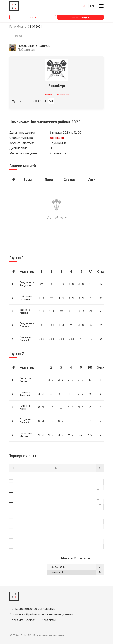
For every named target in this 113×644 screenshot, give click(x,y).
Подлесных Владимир (27, 284)
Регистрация (81, 17)
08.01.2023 (35, 27)
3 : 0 (61, 284)
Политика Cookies (23, 620)
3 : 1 (51, 284)
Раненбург (16, 27)
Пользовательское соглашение (32, 609)
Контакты (49, 620)
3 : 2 (81, 311)
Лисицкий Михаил (26, 435)
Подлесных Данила (27, 325)
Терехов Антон (25, 380)
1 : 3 (41, 298)
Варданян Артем (26, 311)
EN (92, 6)
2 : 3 (61, 339)
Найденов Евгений (26, 298)
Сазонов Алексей (25, 394)
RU (85, 6)
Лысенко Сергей (25, 339)
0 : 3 (41, 311)
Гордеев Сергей (25, 421)
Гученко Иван (25, 407)
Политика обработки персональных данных (41, 614)
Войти (33, 17)
